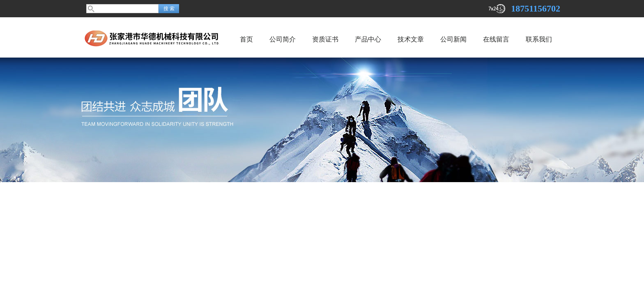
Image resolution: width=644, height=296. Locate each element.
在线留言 (496, 39)
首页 (246, 39)
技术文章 (411, 39)
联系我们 (539, 39)
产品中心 (368, 39)
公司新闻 (453, 39)
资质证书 (325, 39)
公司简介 (283, 39)
